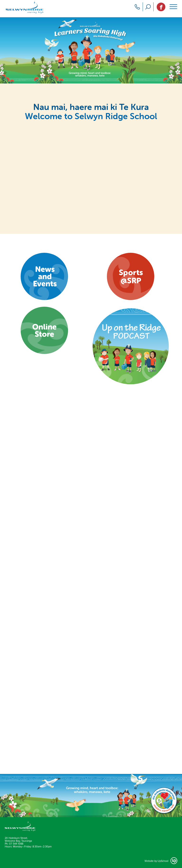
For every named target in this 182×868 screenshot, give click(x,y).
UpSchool (163, 861)
